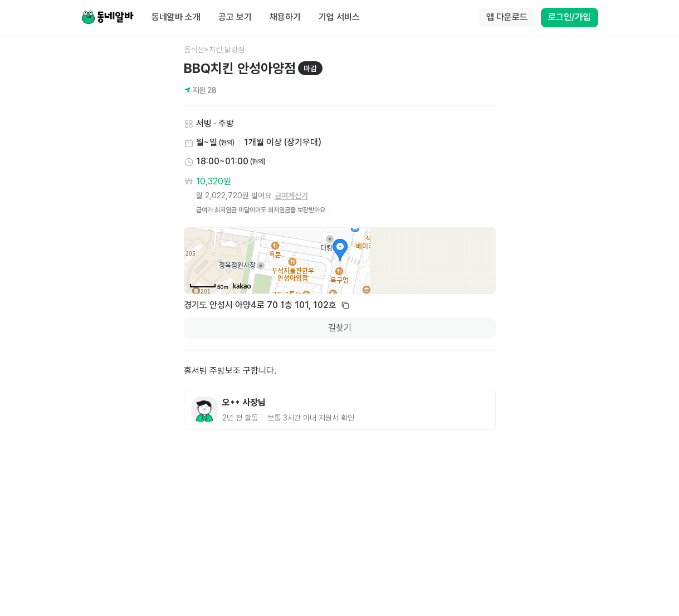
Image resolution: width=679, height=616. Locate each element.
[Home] (108, 18)
